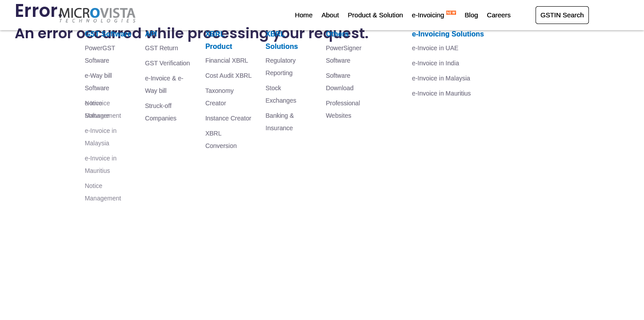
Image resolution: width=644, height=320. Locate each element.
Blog (472, 15)
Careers (499, 15)
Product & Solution (376, 15)
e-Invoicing (434, 15)
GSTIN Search (562, 15)
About (330, 15)
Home (304, 15)
